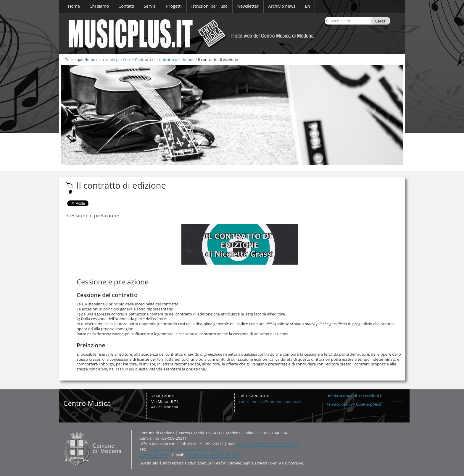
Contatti (63, 430)
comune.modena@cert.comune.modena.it (186, 449)
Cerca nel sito (326, 17)
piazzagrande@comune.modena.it (268, 444)
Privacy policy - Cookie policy (354, 404)
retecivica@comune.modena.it (212, 455)
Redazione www (154, 455)
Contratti (143, 59)
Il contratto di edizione (174, 59)
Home (90, 59)
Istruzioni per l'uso (115, 59)
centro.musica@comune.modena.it (270, 401)
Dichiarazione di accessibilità (354, 396)
